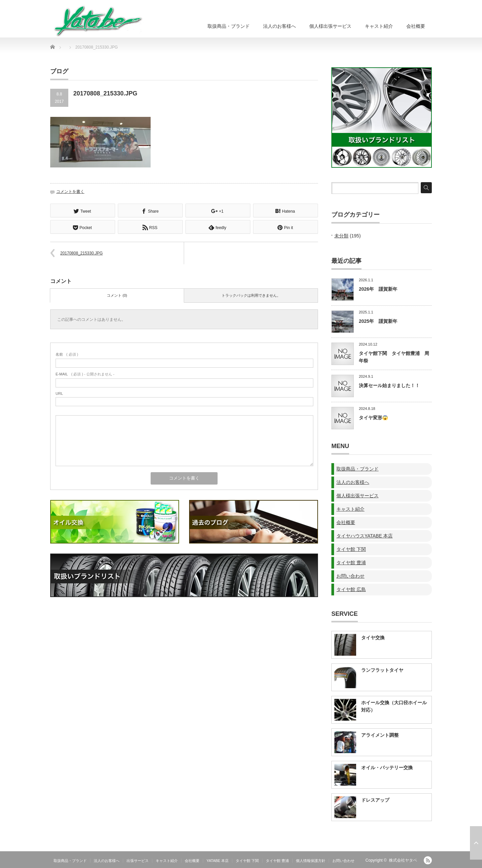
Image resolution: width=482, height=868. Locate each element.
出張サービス (138, 861)
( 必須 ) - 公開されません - (85, 373)
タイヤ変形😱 (373, 418)
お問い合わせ (350, 576)
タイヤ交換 (373, 638)
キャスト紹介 (379, 26)
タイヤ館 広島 (351, 589)
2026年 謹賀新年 (378, 289)
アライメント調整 (380, 735)
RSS (428, 860)
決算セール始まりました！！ (389, 385)
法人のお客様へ (279, 26)
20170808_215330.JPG (82, 252)
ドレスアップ (375, 800)
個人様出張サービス (330, 26)
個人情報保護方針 (311, 861)
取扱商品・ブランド (229, 26)
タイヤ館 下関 (351, 549)
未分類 (341, 236)
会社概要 (416, 26)
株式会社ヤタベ (403, 860)
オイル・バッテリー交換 (387, 768)
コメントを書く (70, 192)
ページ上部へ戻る (476, 843)
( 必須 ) (67, 354)
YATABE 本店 (218, 861)
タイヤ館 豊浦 (351, 563)
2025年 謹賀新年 (378, 321)
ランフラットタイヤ (382, 670)
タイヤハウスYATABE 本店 (365, 536)
